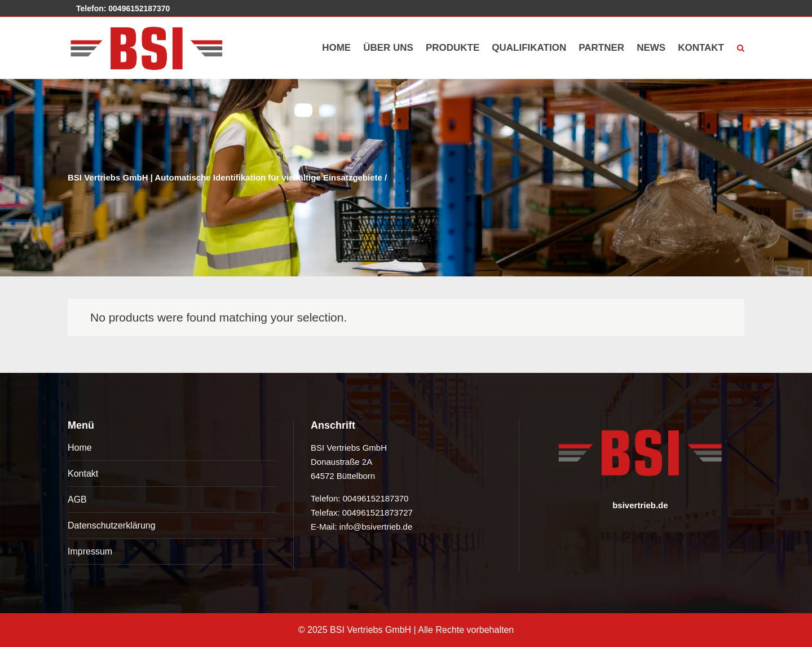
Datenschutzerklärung (112, 525)
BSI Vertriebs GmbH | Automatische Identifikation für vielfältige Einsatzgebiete (225, 177)
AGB (77, 499)
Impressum (90, 551)
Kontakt (83, 474)
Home (80, 448)
